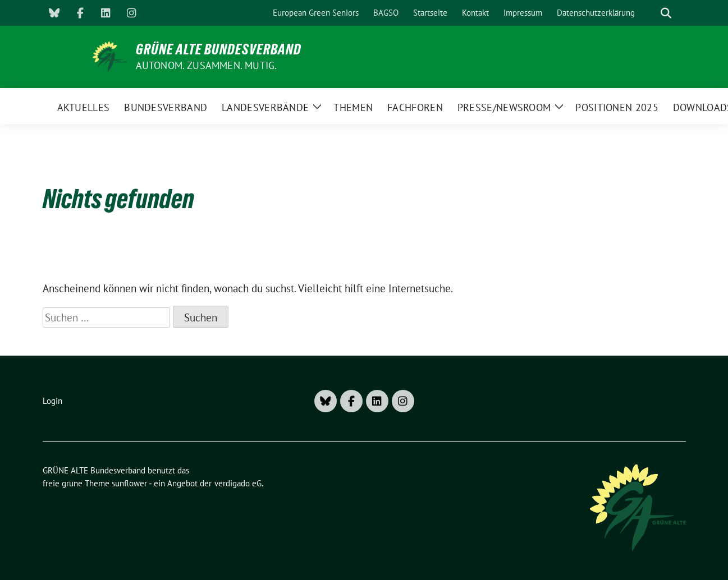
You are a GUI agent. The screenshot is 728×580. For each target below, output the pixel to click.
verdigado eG (238, 483)
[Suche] (650, 13)
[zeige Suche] (666, 13)
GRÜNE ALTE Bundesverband (219, 49)
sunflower (129, 483)
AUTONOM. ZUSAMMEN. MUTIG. (207, 65)
